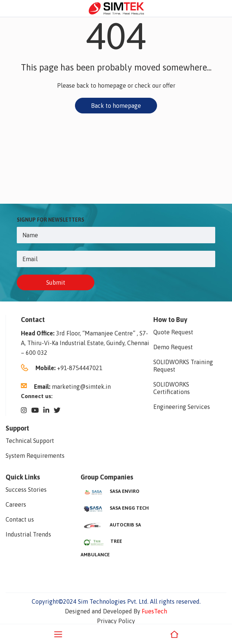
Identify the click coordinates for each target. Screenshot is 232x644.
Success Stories (26, 490)
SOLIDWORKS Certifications (172, 388)
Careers (16, 504)
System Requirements (35, 456)
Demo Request (173, 347)
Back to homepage (116, 106)
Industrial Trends (28, 534)
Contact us (20, 519)
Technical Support (30, 441)
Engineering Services (182, 407)
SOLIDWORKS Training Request (183, 366)
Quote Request (173, 332)
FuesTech (154, 611)
